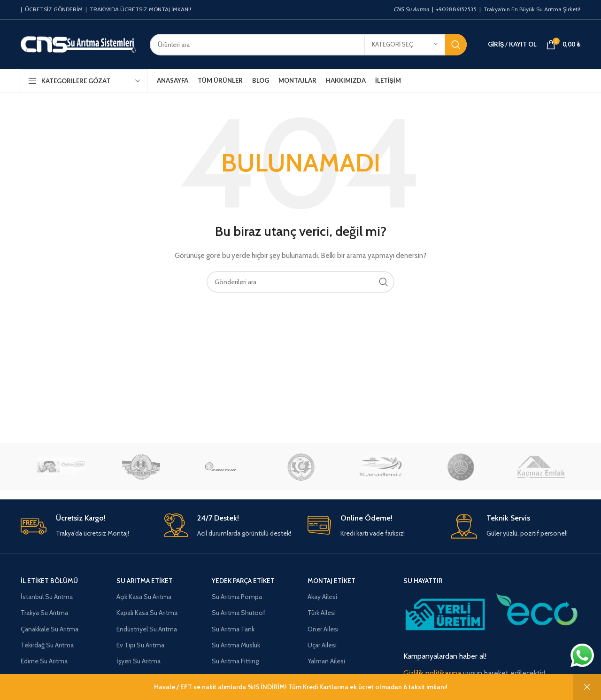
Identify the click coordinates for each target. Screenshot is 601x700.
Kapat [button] (587, 687)
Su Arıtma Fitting (235, 661)
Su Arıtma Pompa (237, 597)
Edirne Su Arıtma (44, 661)
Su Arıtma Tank (233, 629)
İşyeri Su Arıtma (139, 661)
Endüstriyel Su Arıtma (147, 629)
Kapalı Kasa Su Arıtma (147, 613)
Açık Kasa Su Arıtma (144, 597)
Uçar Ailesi (322, 645)
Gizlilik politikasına (432, 673)
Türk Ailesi (322, 613)
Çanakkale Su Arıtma (50, 629)
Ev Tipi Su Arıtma (140, 645)
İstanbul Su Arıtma (47, 597)
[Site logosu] (78, 44)
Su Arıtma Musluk (236, 645)
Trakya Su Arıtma (44, 613)
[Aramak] (308, 45)
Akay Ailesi (322, 597)
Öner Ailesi (323, 629)
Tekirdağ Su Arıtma (47, 645)
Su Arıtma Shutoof (239, 613)
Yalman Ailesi (326, 661)
